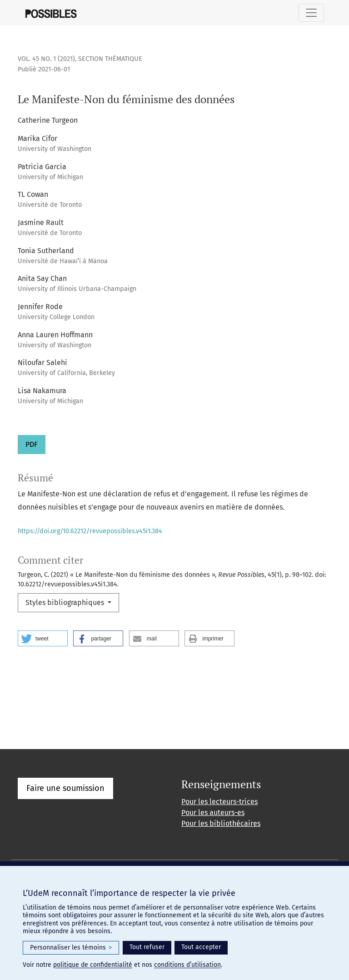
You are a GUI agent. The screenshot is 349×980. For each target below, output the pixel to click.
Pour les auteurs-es (213, 812)
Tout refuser (147, 947)
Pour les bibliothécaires (221, 823)
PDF (32, 444)
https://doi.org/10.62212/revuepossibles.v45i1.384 (90, 531)
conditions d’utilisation (187, 965)
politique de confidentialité (93, 965)
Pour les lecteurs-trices (219, 802)
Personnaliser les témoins (71, 948)
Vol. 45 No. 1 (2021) (46, 59)
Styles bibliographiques (66, 602)
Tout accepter (201, 947)
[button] (43, 638)
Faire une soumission (65, 788)
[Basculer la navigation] (311, 13)
